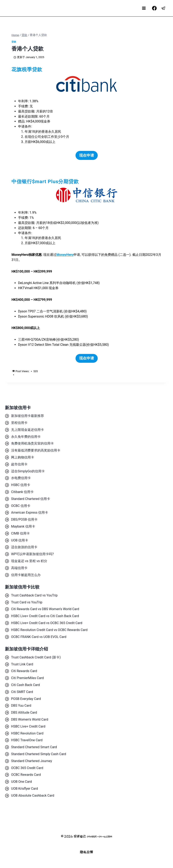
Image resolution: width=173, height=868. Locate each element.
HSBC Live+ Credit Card (28, 726)
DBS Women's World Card (30, 719)
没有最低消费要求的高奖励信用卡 (36, 450)
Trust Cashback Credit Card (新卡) (36, 657)
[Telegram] (163, 8)
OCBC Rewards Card (26, 775)
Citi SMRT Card (22, 692)
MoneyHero (65, 255)
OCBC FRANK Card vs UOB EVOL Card (39, 637)
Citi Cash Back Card (25, 685)
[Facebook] (154, 8)
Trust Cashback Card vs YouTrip (34, 595)
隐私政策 (87, 852)
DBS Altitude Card (24, 712)
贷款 (14, 42)
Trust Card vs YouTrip (27, 602)
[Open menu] (144, 8)
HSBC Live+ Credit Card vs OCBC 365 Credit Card (47, 623)
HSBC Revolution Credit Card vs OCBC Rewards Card (49, 630)
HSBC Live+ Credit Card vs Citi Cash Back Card (45, 616)
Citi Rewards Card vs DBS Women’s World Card (45, 609)
